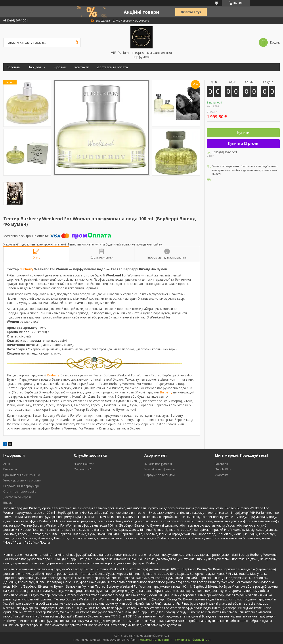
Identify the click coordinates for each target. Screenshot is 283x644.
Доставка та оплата (112, 67)
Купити (243, 133)
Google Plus (223, 469)
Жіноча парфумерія (158, 464)
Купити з (243, 144)
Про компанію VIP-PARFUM (22, 475)
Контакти (82, 67)
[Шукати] (76, 42)
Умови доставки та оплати (22, 480)
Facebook (221, 464)
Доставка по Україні (17, 497)
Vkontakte (222, 475)
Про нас (60, 67)
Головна (13, 67)
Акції (7, 464)
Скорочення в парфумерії (21, 486)
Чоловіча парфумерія (160, 469)
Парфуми (35, 67)
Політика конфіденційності (193, 640)
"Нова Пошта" (84, 464)
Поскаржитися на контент (155, 640)
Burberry (27, 269)
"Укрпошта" (82, 469)
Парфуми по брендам (160, 475)
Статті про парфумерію (20, 491)
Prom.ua (164, 636)
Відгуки (8, 502)
